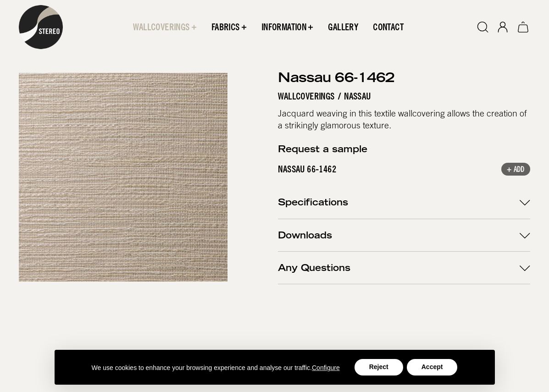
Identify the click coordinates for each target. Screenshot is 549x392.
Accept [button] (432, 367)
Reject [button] (379, 367)
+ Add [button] (516, 171)
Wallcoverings (307, 96)
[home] (41, 27)
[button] (165, 27)
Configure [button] (326, 368)
